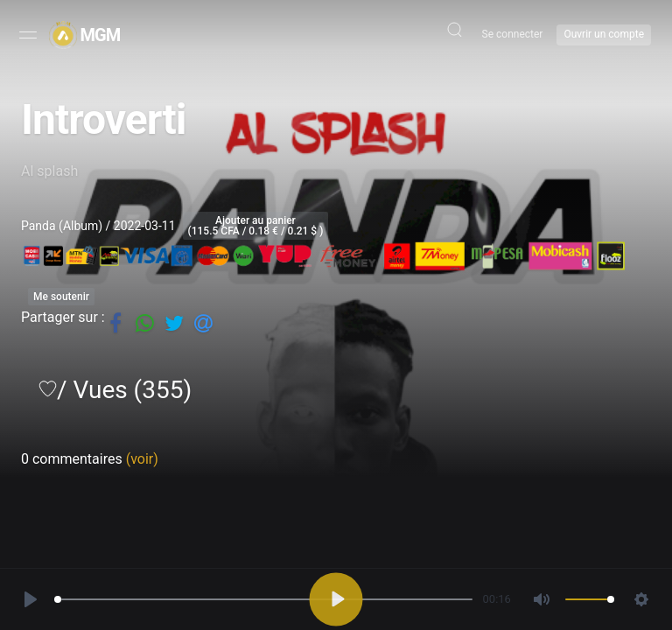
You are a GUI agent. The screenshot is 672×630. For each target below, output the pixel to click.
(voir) (142, 459)
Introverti (103, 119)
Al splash (49, 171)
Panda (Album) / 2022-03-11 (98, 226)
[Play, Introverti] (31, 598)
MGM (101, 35)
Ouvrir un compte (604, 34)
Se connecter (513, 34)
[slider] (263, 598)
